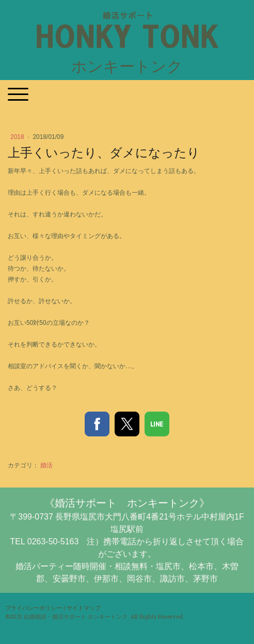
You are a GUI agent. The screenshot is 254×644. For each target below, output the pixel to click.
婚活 (46, 465)
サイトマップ (84, 608)
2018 (18, 137)
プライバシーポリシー (34, 608)
